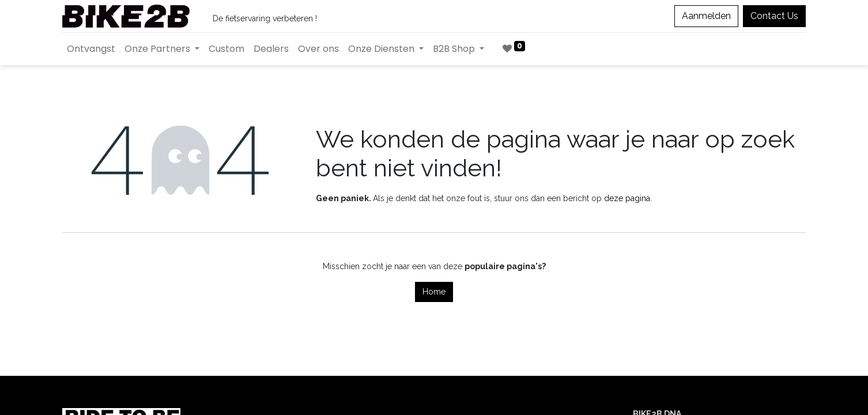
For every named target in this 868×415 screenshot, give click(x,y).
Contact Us (774, 16)
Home (434, 292)
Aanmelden (706, 16)
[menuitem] (91, 49)
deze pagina (627, 198)
